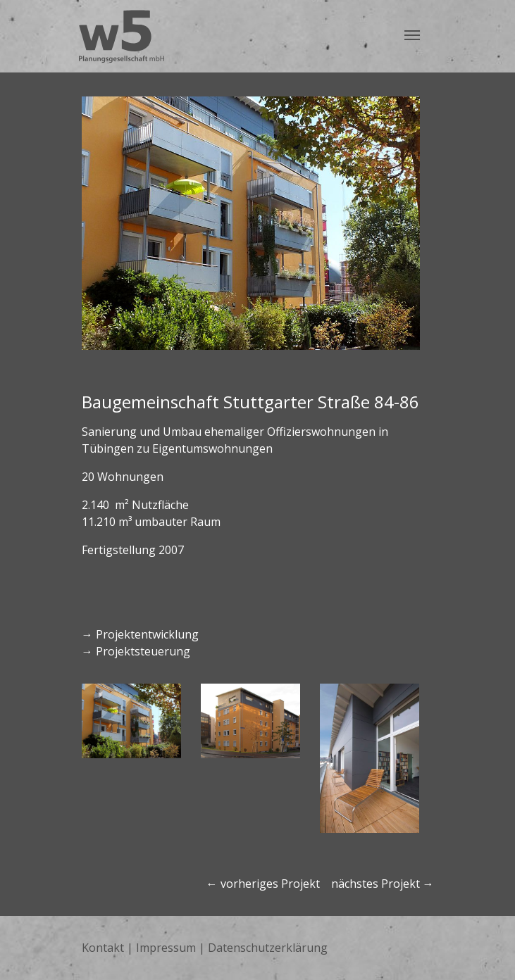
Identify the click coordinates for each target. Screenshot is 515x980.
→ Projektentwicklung (140, 634)
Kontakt (103, 948)
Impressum (166, 948)
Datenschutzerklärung (268, 948)
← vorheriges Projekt (265, 884)
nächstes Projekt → (383, 884)
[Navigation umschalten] (412, 35)
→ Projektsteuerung (136, 651)
